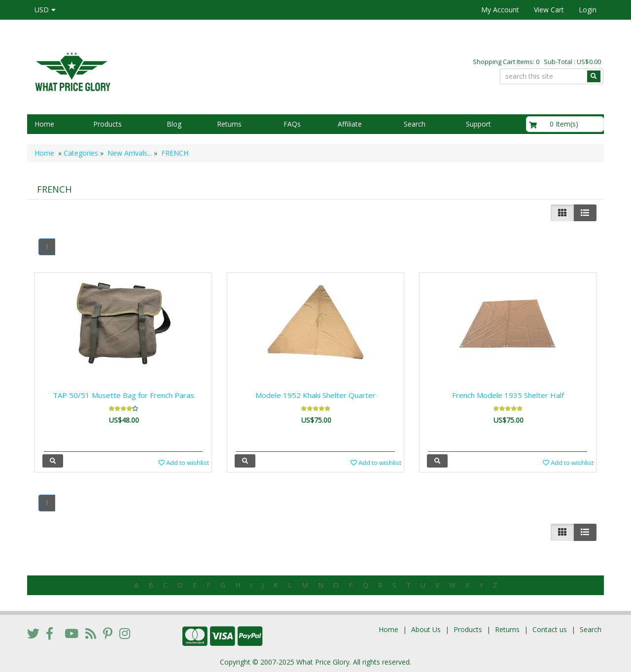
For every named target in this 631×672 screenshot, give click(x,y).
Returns (229, 124)
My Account (500, 10)
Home (44, 124)
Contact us (550, 629)
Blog (174, 124)
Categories (81, 153)
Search (415, 124)
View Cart (549, 10)
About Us (426, 629)
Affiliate (350, 124)
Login (588, 10)
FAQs (292, 124)
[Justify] (585, 213)
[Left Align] (562, 213)
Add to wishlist (184, 463)
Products (107, 124)
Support (478, 124)
